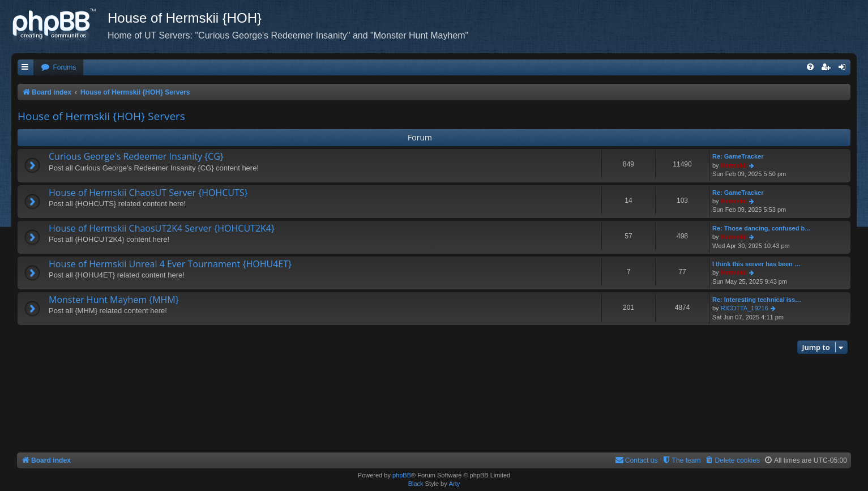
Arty (455, 484)
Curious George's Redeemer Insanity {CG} (136, 156)
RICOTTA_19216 (745, 308)
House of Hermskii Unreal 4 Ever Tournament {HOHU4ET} (170, 264)
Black (416, 484)
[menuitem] (58, 68)
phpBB (402, 475)
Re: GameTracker (738, 156)
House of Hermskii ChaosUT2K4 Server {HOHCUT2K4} (162, 228)
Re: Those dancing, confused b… (762, 228)
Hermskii (734, 165)
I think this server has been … (756, 264)
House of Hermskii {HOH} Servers (101, 116)
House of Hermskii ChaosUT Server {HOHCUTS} (148, 193)
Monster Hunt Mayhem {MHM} (114, 300)
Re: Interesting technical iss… (757, 300)
